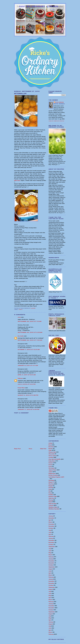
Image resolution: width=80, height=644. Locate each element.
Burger (50, 448)
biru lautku (21, 336)
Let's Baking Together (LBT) (56, 477)
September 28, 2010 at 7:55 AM (30, 340)
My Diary (51, 484)
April (50, 520)
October (51, 528)
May (50, 553)
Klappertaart (52, 473)
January (51, 516)
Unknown (20, 378)
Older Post (43, 449)
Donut (50, 465)
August (51, 569)
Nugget (51, 486)
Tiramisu (51, 505)
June (50, 532)
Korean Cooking (53, 475)
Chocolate (52, 454)
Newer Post (17, 449)
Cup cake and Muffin (55, 459)
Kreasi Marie (21, 388)
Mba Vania (17, 180)
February (51, 536)
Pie (49, 491)
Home (30, 449)
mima (19, 317)
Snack (21, 309)
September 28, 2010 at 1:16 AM (30, 321)
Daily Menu (52, 461)
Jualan (50, 472)
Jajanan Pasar (52, 470)
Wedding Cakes (53, 507)
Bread (50, 445)
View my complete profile (56, 121)
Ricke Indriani (60, 102)
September (52, 547)
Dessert (51, 463)
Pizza (50, 493)
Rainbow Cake (53, 496)
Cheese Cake (52, 452)
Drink (50, 466)
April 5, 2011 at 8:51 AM (27, 375)
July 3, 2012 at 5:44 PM (27, 384)
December (51, 518)
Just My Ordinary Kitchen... (40, 6)
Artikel (50, 443)
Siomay (51, 500)
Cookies (51, 457)
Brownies (51, 447)
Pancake (51, 487)
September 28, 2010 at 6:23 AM (30, 332)
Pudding (51, 495)
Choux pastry (52, 456)
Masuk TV (51, 482)
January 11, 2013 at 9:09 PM (29, 409)
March (50, 522)
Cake (50, 450)
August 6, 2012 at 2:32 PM (28, 395)
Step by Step (52, 504)
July (50, 530)
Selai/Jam (51, 498)
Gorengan (51, 468)
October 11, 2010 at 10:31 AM (29, 350)
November (51, 526)
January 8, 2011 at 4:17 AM (28, 365)
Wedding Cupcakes (54, 509)
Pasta (50, 489)
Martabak (51, 480)
